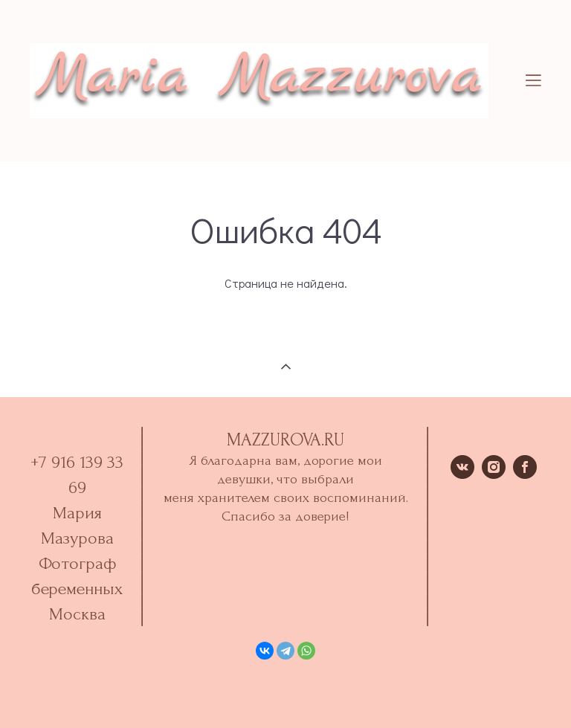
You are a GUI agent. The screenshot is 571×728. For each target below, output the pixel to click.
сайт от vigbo (285, 693)
